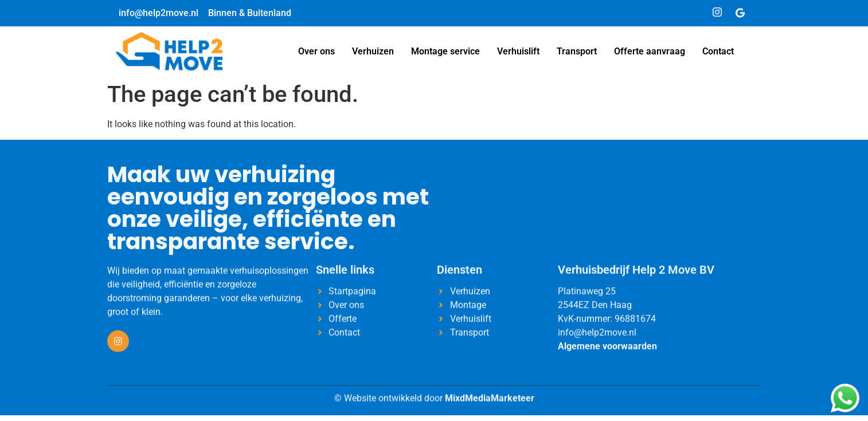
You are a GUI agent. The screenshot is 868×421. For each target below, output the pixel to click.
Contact (718, 51)
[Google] (740, 13)
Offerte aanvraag (650, 51)
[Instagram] (717, 13)
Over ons (316, 51)
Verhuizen (373, 51)
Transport (577, 51)
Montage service (445, 51)
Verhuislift (518, 51)
